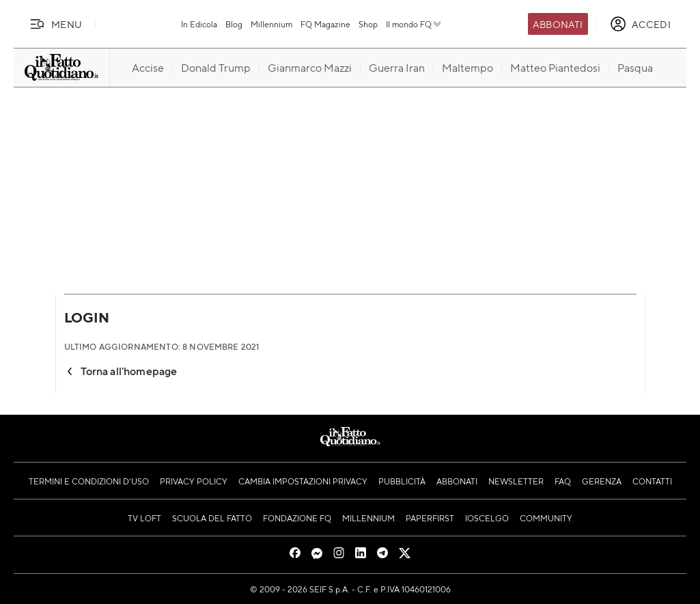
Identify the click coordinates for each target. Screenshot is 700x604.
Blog (234, 24)
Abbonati (558, 24)
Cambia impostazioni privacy (303, 481)
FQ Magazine (325, 24)
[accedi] (640, 24)
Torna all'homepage (121, 371)
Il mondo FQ (414, 24)
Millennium (271, 24)
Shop (368, 24)
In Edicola (199, 24)
